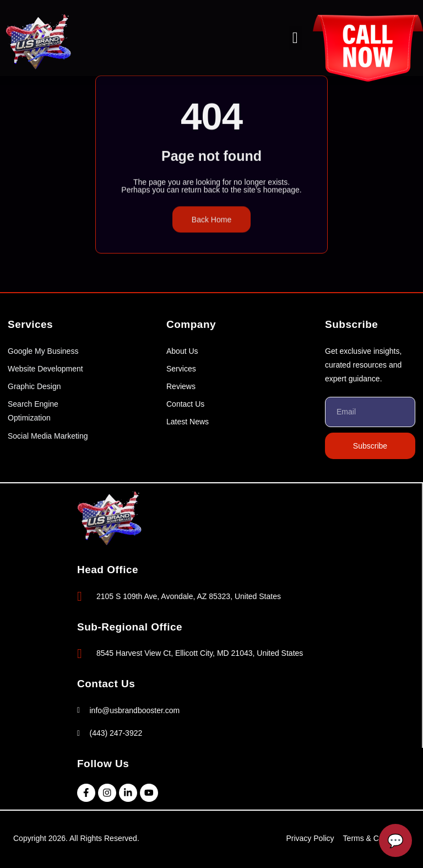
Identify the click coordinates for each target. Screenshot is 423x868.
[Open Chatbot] (395, 840)
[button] (295, 38)
